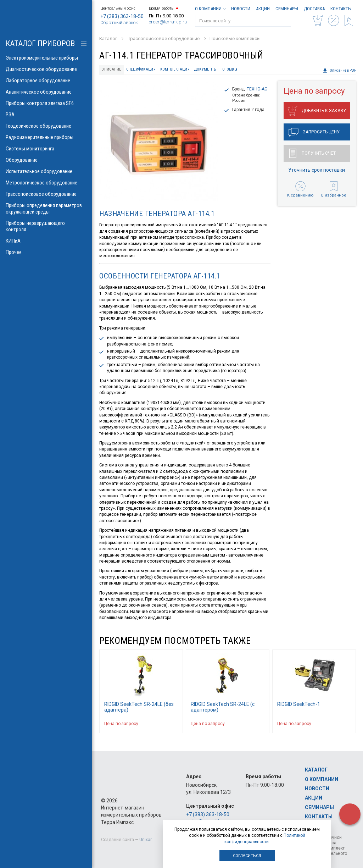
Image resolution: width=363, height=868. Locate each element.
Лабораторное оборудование (46, 81)
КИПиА (46, 241)
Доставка (314, 9)
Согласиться (247, 856)
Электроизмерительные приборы (46, 58)
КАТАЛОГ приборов (40, 43)
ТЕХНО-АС (257, 89)
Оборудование (46, 160)
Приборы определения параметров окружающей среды (46, 209)
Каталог (316, 770)
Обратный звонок (119, 23)
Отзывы (230, 69)
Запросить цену (314, 132)
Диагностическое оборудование (46, 69)
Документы (205, 69)
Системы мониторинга (46, 149)
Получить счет (312, 153)
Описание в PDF (339, 71)
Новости (241, 9)
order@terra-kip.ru (168, 22)
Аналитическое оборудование (46, 92)
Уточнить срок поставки (317, 170)
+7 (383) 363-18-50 (122, 16)
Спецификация (141, 69)
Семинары (287, 9)
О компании (210, 9)
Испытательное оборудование (46, 171)
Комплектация (175, 69)
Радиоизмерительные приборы (46, 137)
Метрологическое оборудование (46, 183)
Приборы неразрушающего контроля (46, 226)
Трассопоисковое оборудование (46, 194)
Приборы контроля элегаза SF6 (46, 103)
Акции (263, 9)
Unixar (146, 840)
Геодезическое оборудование (46, 126)
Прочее (46, 252)
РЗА (46, 115)
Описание (111, 69)
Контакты (341, 9)
